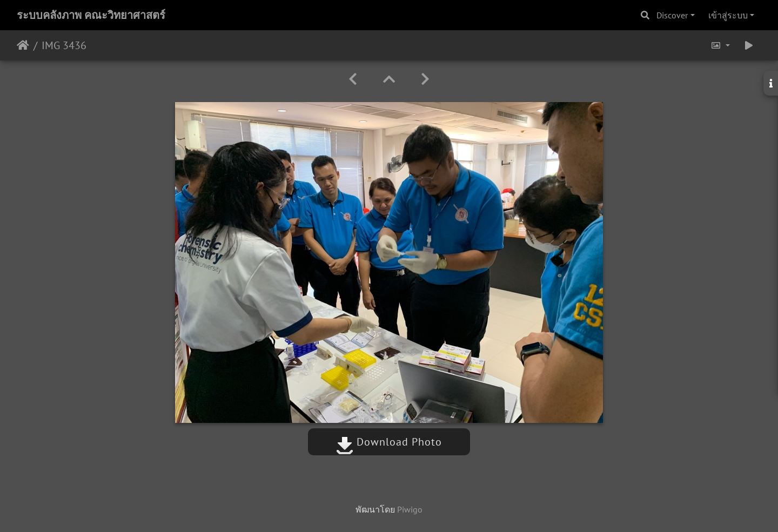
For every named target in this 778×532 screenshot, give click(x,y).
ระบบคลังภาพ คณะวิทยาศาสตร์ (91, 15)
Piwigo (410, 509)
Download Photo (389, 442)
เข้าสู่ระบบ (728, 15)
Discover (672, 15)
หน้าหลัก (23, 45)
